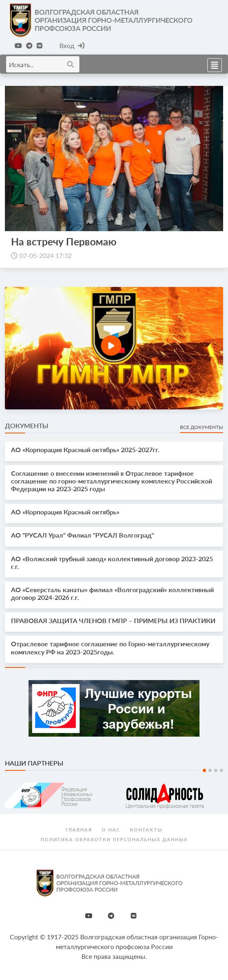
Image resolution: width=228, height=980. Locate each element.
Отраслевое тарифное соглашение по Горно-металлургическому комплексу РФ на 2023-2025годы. (110, 647)
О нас (111, 830)
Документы (26, 425)
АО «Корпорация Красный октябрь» (65, 512)
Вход (72, 45)
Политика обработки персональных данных (114, 839)
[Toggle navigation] (212, 64)
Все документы (202, 427)
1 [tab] (204, 770)
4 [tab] (221, 770)
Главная (79, 830)
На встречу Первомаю (64, 241)
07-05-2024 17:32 (46, 255)
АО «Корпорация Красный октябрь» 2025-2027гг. (85, 450)
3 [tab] (216, 770)
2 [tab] (210, 770)
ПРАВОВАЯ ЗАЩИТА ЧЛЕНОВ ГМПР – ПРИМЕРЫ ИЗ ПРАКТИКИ (113, 620)
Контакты (146, 830)
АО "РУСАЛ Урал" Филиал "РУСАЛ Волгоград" (82, 535)
